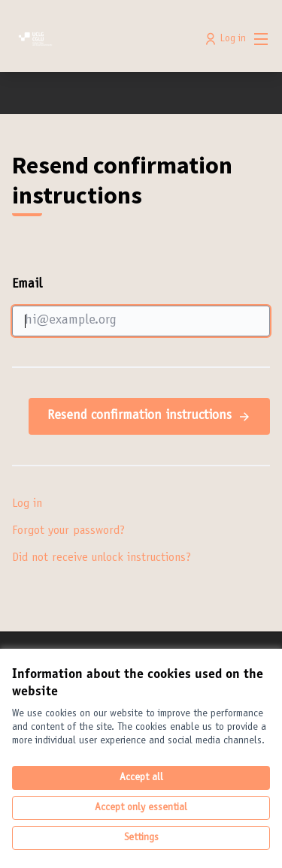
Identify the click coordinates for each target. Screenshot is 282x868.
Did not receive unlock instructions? (102, 558)
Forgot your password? (68, 531)
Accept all (141, 778)
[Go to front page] (107, 39)
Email (141, 307)
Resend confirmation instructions (149, 416)
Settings (141, 838)
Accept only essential (141, 808)
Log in (27, 504)
